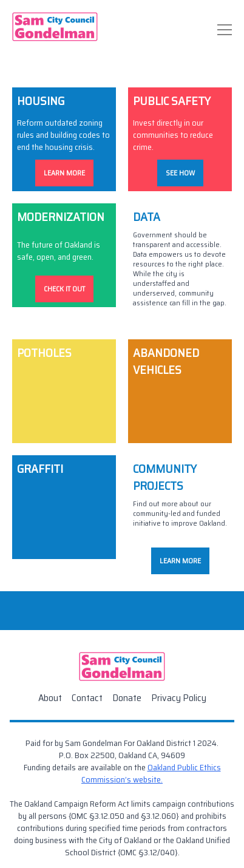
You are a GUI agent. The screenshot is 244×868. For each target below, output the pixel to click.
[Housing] (64, 139)
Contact (87, 698)
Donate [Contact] (127, 698)
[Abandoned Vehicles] (180, 391)
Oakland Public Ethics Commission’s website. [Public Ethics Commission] (151, 773)
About (50, 698)
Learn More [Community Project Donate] (180, 561)
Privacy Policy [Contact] (179, 698)
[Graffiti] (64, 517)
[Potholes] (64, 391)
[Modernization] (64, 265)
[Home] (55, 27)
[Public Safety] (180, 139)
